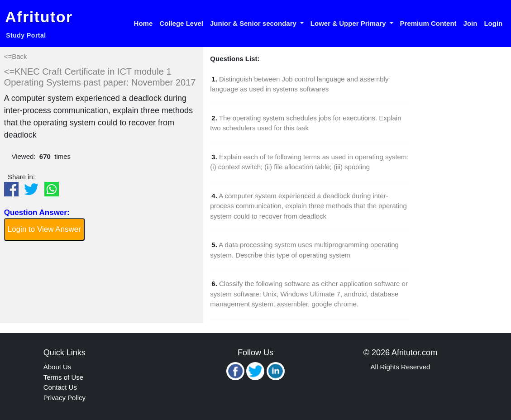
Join (470, 23)
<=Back (16, 56)
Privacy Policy (64, 398)
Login (493, 23)
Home (143, 23)
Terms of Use (63, 377)
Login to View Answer (44, 229)
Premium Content (428, 23)
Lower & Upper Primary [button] (349, 23)
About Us (57, 367)
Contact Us (60, 387)
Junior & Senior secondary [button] (254, 23)
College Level (181, 23)
